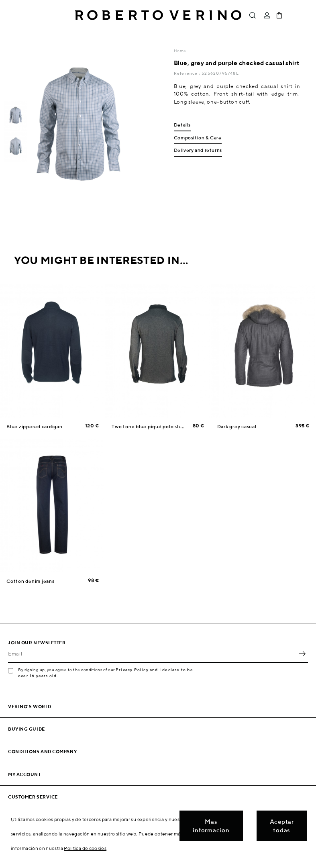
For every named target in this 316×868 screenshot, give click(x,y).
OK (302, 654)
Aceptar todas (282, 826)
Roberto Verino (158, 15)
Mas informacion (211, 826)
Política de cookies (85, 848)
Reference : (188, 73)
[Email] (152, 654)
